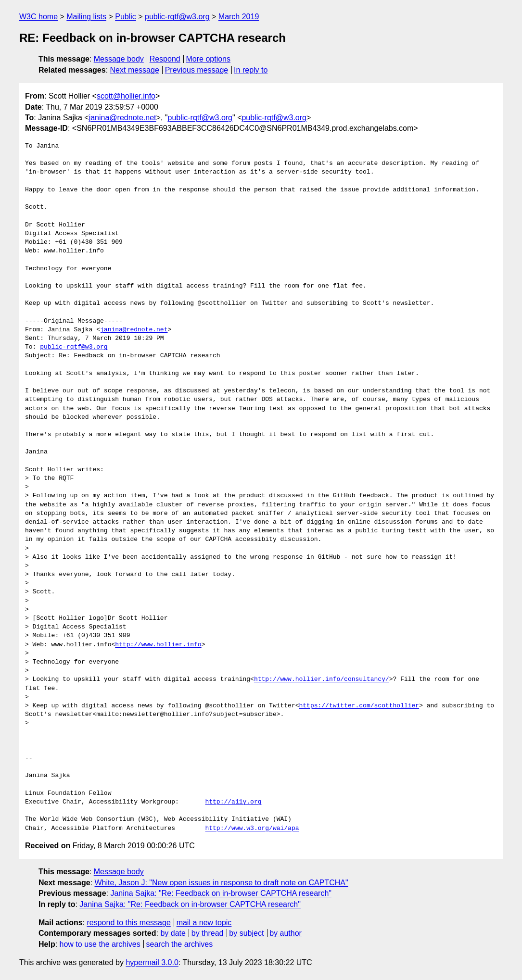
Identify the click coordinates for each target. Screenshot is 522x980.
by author (286, 933)
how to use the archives (100, 944)
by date (173, 933)
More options (209, 59)
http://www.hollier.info (158, 645)
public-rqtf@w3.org (177, 17)
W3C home (38, 17)
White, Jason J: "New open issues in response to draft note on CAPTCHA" (222, 883)
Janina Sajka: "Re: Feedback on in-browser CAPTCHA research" (221, 893)
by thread (208, 933)
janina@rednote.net (123, 118)
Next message (135, 70)
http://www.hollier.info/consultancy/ (322, 679)
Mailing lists (86, 17)
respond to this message (128, 923)
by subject (246, 933)
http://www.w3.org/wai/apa (252, 829)
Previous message (197, 70)
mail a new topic (204, 923)
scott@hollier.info (126, 96)
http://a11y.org (233, 802)
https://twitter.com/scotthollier (359, 706)
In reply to (251, 70)
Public (126, 17)
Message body (119, 59)
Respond (165, 59)
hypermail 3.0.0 (152, 962)
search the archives (180, 944)
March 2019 (239, 17)
